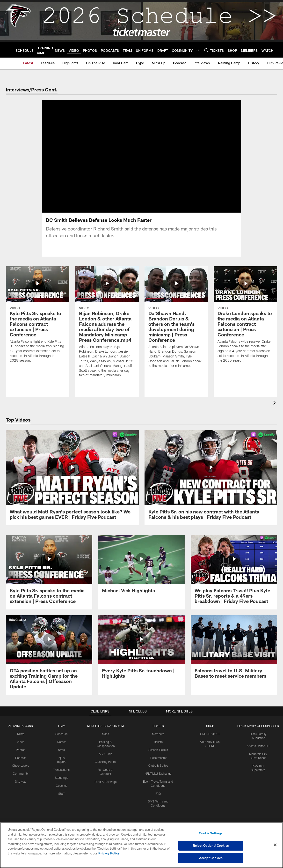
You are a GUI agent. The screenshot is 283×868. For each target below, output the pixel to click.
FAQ (158, 794)
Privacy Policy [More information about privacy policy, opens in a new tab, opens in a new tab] (109, 853)
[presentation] (275, 403)
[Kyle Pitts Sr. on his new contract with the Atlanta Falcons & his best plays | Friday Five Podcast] (211, 478)
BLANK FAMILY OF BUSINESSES (258, 726)
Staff (61, 794)
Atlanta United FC (258, 746)
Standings (62, 778)
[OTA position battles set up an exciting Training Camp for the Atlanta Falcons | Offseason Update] (49, 655)
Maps (105, 734)
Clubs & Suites (158, 765)
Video (21, 742)
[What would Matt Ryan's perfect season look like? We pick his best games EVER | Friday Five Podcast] (72, 478)
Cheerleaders (21, 765)
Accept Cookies (211, 858)
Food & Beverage (105, 782)
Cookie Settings (211, 833)
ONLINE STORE (210, 734)
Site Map (21, 781)
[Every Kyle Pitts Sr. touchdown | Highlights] (141, 650)
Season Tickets (158, 750)
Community (21, 773)
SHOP (210, 726)
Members (158, 734)
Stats (61, 750)
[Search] (206, 50)
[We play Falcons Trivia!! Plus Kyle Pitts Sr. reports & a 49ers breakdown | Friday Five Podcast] (234, 572)
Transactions (61, 770)
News (21, 734)
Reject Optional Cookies (211, 846)
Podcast (21, 758)
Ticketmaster (158, 758)
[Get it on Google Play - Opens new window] (157, 814)
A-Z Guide (105, 754)
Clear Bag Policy (105, 762)
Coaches (62, 786)
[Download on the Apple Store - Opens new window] (124, 812)
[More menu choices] (198, 50)
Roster (62, 742)
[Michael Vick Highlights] (141, 567)
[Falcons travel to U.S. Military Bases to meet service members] (234, 650)
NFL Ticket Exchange (158, 773)
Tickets (158, 742)
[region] (141, 845)
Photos (21, 750)
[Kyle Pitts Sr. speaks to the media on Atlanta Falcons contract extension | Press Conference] (49, 572)
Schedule (61, 734)
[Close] (275, 845)
